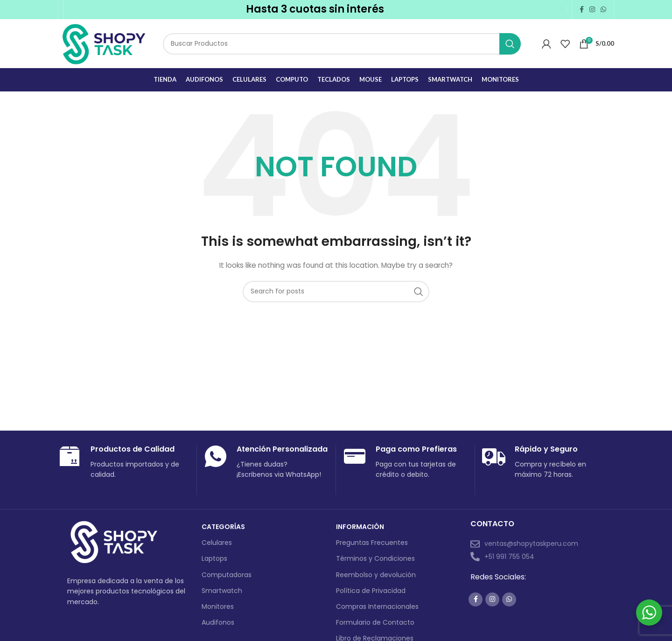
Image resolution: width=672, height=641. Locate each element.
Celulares (217, 543)
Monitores (218, 606)
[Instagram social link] (592, 10)
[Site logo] (103, 43)
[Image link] (114, 542)
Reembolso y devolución (376, 575)
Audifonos (218, 622)
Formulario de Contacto (375, 622)
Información (360, 527)
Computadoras (227, 575)
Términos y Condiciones (375, 558)
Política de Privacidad (371, 591)
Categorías (223, 527)
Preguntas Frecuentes (372, 543)
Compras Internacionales (377, 606)
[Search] (342, 44)
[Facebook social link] (582, 10)
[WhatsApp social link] (603, 10)
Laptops (214, 558)
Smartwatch (222, 591)
